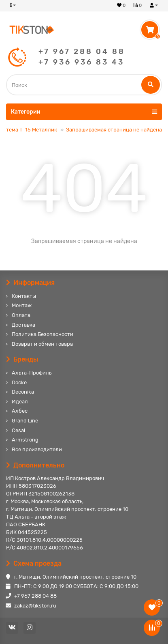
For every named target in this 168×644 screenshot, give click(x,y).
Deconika (23, 392)
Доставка (23, 325)
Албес (20, 411)
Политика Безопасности (43, 334)
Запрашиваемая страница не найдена (114, 130)
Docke (19, 382)
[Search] (84, 85)
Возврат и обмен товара (42, 344)
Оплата (21, 315)
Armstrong (25, 440)
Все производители (37, 449)
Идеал (20, 402)
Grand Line (25, 421)
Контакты (24, 296)
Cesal (18, 430)
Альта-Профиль (32, 373)
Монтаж (22, 305)
